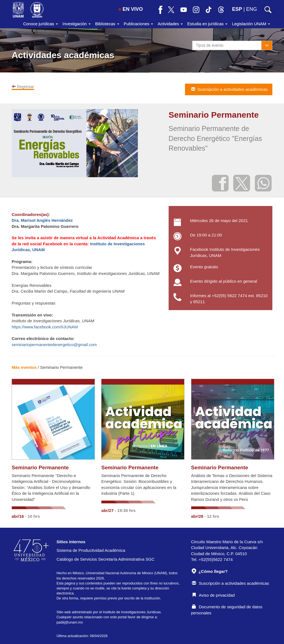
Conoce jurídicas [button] (40, 24)
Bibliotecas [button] (107, 24)
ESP (237, 9)
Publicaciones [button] (139, 24)
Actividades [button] (170, 24)
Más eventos (24, 367)
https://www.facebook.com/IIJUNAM (45, 327)
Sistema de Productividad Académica (91, 550)
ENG (251, 9)
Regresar (23, 87)
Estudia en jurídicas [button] (207, 24)
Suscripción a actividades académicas (230, 583)
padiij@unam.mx (70, 622)
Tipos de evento (210, 45)
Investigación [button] (77, 24)
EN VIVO (131, 9)
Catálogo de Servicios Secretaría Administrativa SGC (106, 559)
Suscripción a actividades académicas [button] (229, 89)
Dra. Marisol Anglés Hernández (42, 220)
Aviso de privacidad (213, 595)
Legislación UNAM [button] (251, 24)
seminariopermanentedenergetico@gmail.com (54, 345)
